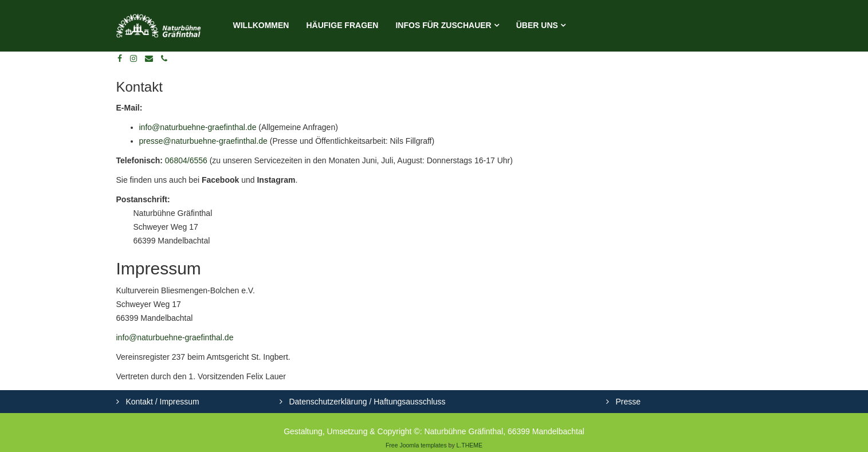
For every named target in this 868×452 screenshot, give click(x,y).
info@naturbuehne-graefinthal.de (198, 127)
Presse (627, 402)
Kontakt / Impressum (162, 402)
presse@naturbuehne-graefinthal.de (203, 141)
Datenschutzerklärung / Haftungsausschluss (366, 402)
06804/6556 (186, 160)
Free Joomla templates (416, 445)
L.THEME (470, 445)
